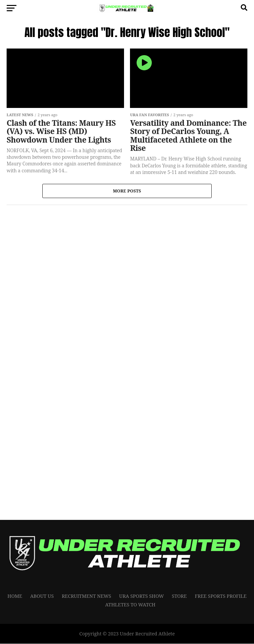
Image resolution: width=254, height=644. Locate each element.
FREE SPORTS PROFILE (221, 596)
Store (179, 596)
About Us (42, 596)
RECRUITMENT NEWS (87, 596)
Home (15, 596)
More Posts (127, 191)
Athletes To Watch (130, 605)
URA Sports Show (141, 596)
